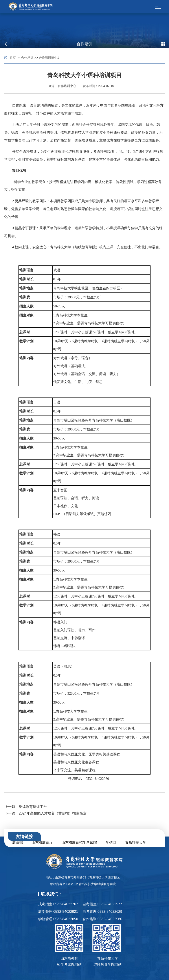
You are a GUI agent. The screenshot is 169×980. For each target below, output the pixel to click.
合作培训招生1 (49, 58)
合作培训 (27, 58)
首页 (13, 58)
